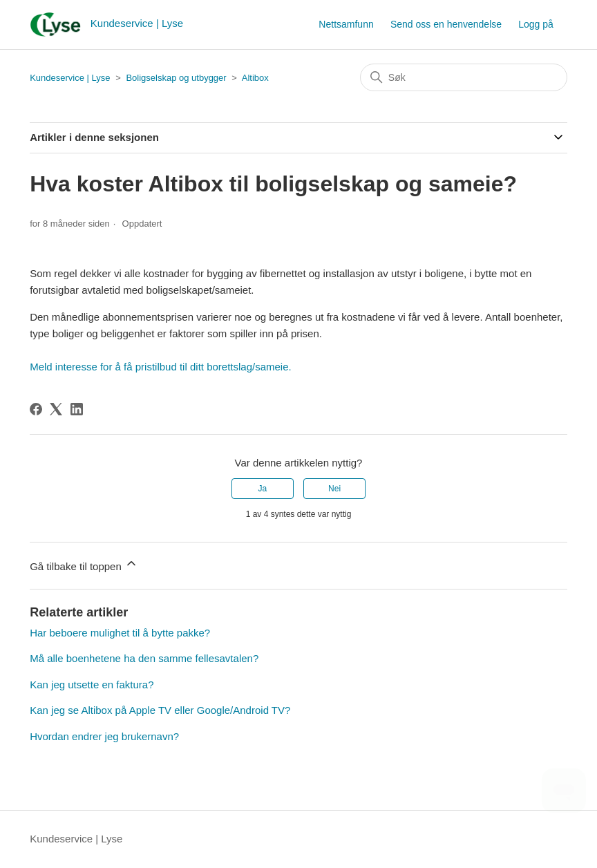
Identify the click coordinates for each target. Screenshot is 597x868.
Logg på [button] (536, 24)
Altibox (255, 78)
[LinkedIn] (77, 409)
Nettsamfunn (346, 24)
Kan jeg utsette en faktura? (92, 685)
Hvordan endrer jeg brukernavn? (104, 736)
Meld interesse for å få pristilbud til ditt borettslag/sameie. (161, 367)
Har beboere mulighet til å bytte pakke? (120, 633)
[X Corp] (56, 409)
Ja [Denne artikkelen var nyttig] (263, 489)
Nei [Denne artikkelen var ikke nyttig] (334, 489)
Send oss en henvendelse (446, 24)
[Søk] (464, 77)
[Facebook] (36, 409)
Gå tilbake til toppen (84, 564)
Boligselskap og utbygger (176, 78)
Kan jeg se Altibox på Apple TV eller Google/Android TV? (160, 710)
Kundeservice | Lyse (70, 78)
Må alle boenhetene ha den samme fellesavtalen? (144, 658)
